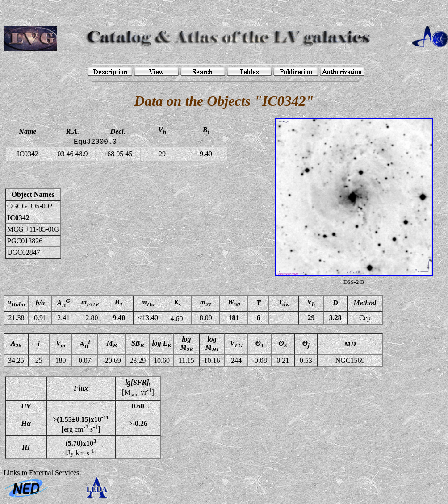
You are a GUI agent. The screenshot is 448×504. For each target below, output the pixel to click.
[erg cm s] (81, 424)
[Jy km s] (81, 447)
